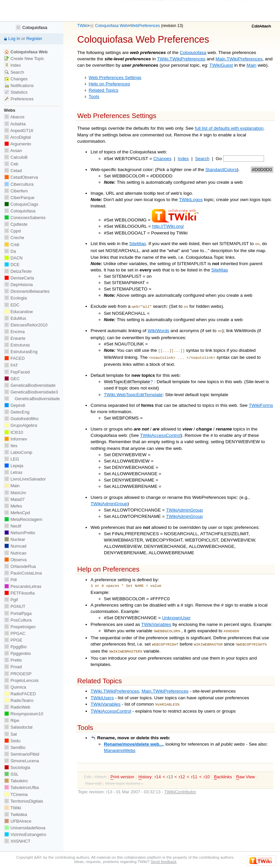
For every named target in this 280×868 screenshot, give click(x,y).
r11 (194, 771)
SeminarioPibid (22, 754)
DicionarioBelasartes (27, 291)
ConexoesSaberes (25, 218)
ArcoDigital (17, 137)
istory (145, 771)
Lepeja (14, 466)
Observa (15, 560)
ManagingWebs (120, 744)
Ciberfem (16, 191)
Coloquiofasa (193, 53)
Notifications (19, 86)
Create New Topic (24, 59)
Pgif (11, 600)
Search (202, 159)
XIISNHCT (17, 841)
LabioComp (18, 452)
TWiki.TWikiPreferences (181, 59)
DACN (13, 258)
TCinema (16, 794)
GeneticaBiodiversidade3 (31, 392)
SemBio (15, 747)
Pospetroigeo (20, 627)
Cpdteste (16, 224)
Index (183, 159)
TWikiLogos (191, 200)
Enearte (15, 338)
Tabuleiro (16, 781)
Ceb (11, 164)
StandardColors (221, 170)
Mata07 (14, 499)
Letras (13, 472)
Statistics (16, 92)
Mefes (13, 506)
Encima (14, 332)
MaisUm (15, 493)
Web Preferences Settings (115, 78)
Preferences (19, 99)
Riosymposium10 (24, 714)
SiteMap (138, 244)
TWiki (82, 26)
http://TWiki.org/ (168, 226)
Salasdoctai (18, 727)
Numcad (15, 546)
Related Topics (103, 90)
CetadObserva (21, 177)
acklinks (223, 771)
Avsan (13, 151)
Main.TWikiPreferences (239, 59)
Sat (10, 734)
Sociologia (17, 767)
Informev (15, 439)
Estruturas (17, 345)
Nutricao (15, 553)
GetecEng (17, 412)
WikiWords (158, 329)
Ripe (12, 720)
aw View (246, 771)
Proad (13, 667)
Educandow (18, 312)
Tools (94, 97)
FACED (14, 358)
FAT (11, 365)
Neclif (13, 526)
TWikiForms (261, 402)
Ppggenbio (17, 653)
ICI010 (13, 432)
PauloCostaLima (23, 573)
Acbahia (15, 124)
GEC (12, 379)
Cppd (12, 231)
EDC (12, 305)
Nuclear (15, 539)
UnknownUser (176, 614)
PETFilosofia (19, 593)
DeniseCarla (19, 278)
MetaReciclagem (23, 519)
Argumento (18, 144)
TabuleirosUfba (21, 787)
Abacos (14, 117)
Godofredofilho (21, 419)
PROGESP (18, 674)
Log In (14, 39)
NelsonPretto (20, 533)
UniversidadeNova (25, 828)
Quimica (15, 687)
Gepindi (15, 405)
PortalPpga (18, 613)
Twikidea (15, 814)
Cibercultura (19, 184)
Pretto (13, 660)
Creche (14, 238)
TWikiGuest (221, 65)
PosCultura (18, 620)
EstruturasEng (21, 352)
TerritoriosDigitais (24, 801)
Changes (163, 159)
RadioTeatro (19, 700)
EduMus (15, 318)
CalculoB (16, 157)
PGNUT (15, 606)
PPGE (13, 640)
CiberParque (19, 198)
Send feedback (163, 861)
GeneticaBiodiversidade (30, 385)
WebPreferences (145, 26)
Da (10, 251)
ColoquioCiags (21, 204)
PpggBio (15, 647)
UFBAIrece (18, 821)
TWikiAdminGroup (109, 500)
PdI (10, 580)
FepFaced (17, 372)
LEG (11, 459)
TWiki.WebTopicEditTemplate (133, 391)
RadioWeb (17, 707)
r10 (207, 771)
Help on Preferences (109, 84)
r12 (182, 771)
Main (252, 65)
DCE (12, 265)
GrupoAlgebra (20, 425)
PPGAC (15, 633)
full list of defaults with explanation (229, 128)
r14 (158, 771)
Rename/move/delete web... (133, 738)
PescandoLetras (23, 586)
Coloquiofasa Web (112, 26)
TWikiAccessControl (160, 432)
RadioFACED (20, 694)
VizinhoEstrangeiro (25, 834)
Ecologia (15, 298)
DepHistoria (18, 285)
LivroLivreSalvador (25, 479)
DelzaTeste (18, 271)
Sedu (12, 741)
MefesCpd (17, 513)
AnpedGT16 (19, 131)
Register (34, 39)
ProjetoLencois (21, 680)
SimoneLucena (21, 761)
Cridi (12, 245)
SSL (11, 774)
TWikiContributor (180, 786)
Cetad (13, 171)
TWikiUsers (102, 692)
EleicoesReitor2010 (26, 325)
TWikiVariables (156, 621)
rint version (122, 771)
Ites (11, 446)
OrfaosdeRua (20, 566)
